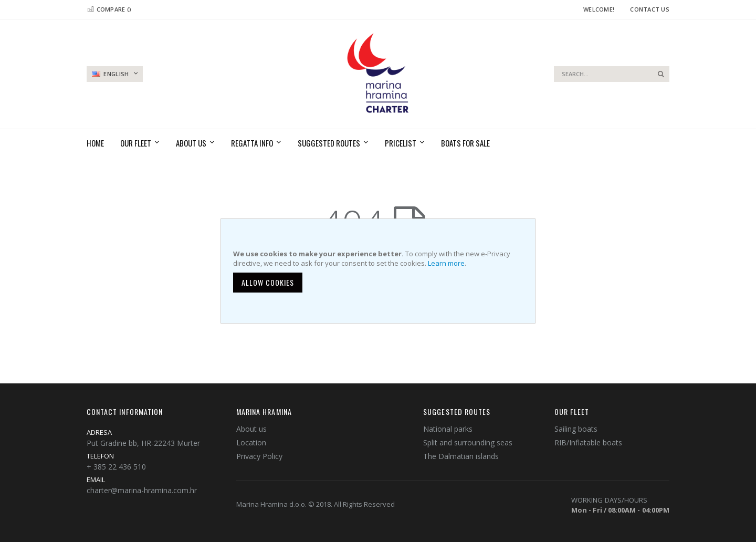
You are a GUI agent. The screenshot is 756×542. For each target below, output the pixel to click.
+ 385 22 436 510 (116, 467)
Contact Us (650, 9)
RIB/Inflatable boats (588, 442)
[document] (380, 271)
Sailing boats (576, 429)
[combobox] (612, 74)
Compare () (109, 9)
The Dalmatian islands (461, 456)
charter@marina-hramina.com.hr (142, 490)
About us (251, 429)
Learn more (446, 263)
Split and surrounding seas (468, 442)
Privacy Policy (259, 456)
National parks (448, 429)
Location (251, 442)
